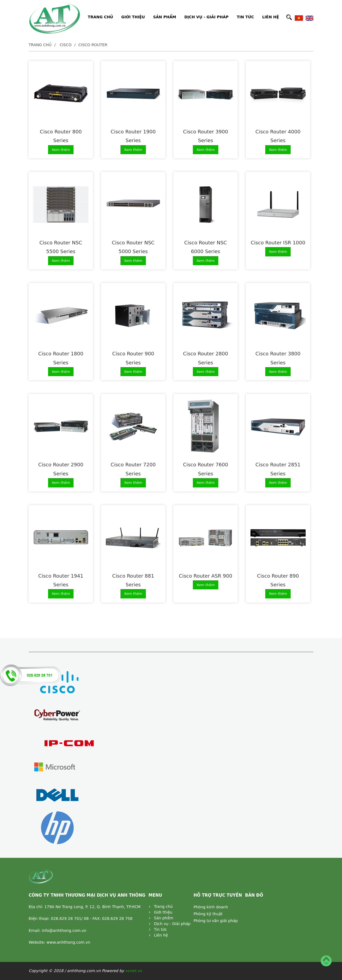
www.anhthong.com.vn (68, 942)
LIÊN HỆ (271, 17)
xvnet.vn (134, 971)
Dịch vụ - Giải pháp (172, 924)
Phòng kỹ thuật (208, 914)
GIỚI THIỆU (133, 17)
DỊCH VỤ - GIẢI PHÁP (207, 17)
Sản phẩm (164, 918)
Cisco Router (93, 45)
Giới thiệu (163, 912)
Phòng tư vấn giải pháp (216, 921)
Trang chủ (40, 45)
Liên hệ (161, 935)
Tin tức (160, 929)
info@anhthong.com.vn (64, 931)
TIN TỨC (245, 17)
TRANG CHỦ (100, 17)
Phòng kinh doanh (211, 907)
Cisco (66, 45)
